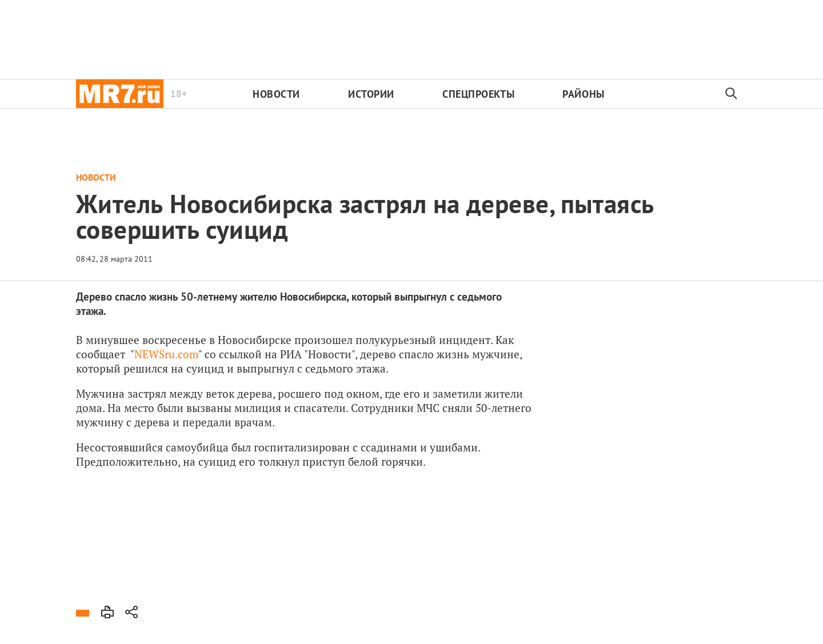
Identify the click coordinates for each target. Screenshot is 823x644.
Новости (276, 94)
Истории (371, 94)
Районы (583, 94)
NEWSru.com (166, 354)
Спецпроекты (478, 94)
